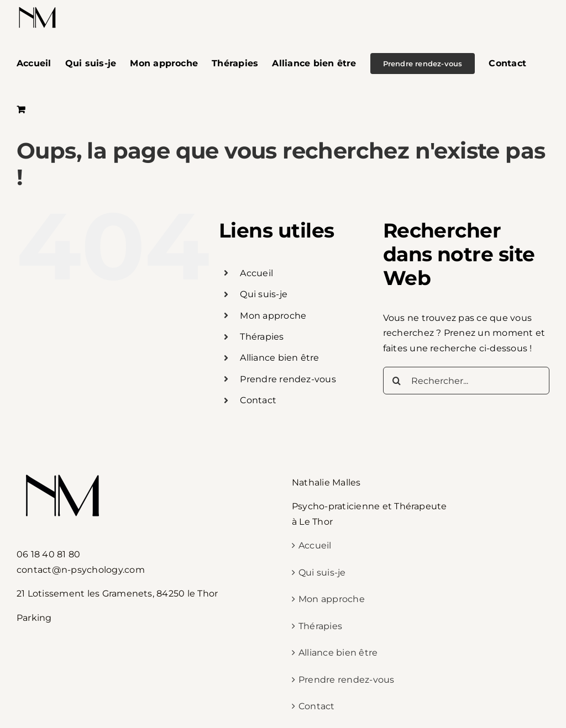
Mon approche (273, 316)
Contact (258, 400)
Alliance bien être (279, 358)
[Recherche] (397, 381)
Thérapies (262, 337)
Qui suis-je (264, 294)
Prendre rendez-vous (288, 379)
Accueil (256, 273)
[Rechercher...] (466, 381)
